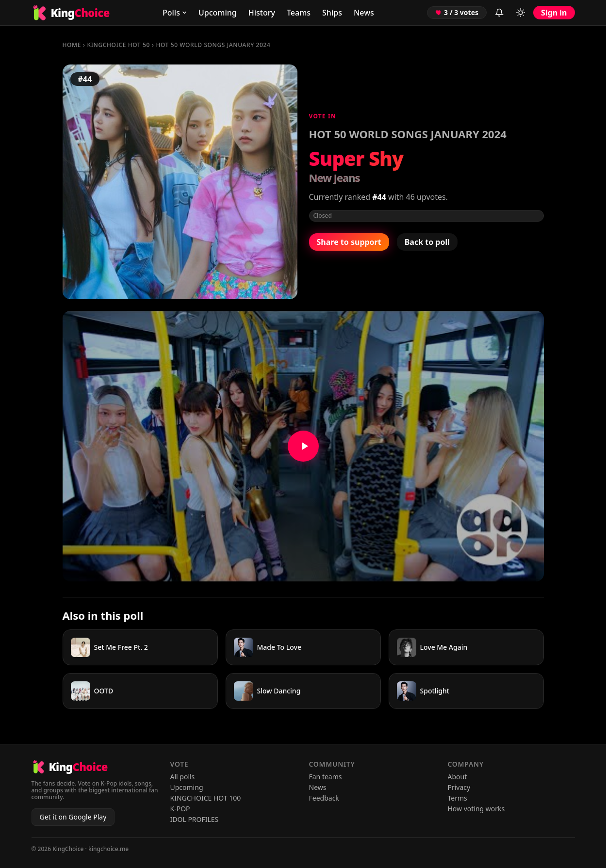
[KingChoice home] (71, 13)
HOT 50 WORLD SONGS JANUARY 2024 (213, 45)
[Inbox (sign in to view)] (499, 13)
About (458, 777)
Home (72, 45)
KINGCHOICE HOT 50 (119, 45)
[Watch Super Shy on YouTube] (303, 446)
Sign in (554, 13)
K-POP (180, 809)
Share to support (349, 242)
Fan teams (326, 777)
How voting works (476, 809)
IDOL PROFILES (195, 819)
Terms (458, 798)
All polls (183, 777)
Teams (299, 13)
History (262, 13)
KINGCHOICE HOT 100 (206, 798)
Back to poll (427, 242)
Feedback (324, 798)
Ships (332, 13)
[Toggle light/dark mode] (521, 13)
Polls (175, 13)
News (364, 13)
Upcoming (218, 13)
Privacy (459, 787)
